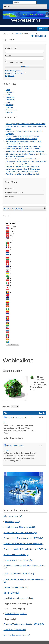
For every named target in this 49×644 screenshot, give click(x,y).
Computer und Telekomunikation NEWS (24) (23, 538)
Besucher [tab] (7, 216)
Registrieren (10, 76)
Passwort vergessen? (13, 71)
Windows (9, 112)
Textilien (7, 450)
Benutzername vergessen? (15, 73)
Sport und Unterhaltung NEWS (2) (19, 574)
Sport (8, 102)
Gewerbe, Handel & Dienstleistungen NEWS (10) (25, 549)
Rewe (6, 423)
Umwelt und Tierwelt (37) (15, 630)
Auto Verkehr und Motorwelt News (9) (20, 533)
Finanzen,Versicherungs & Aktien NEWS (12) (24, 624)
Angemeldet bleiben (17, 62)
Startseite (18, 33)
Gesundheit (10, 97)
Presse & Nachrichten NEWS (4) (18, 560)
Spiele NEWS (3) (11, 593)
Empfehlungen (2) (12, 522)
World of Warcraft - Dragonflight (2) (19, 598)
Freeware (9, 92)
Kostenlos (9, 105)
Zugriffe (42, 413)
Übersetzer (10, 100)
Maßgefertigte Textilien (15, 446)
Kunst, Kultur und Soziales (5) (17, 635)
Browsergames (11, 110)
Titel (5, 413)
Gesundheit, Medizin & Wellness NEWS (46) (23, 544)
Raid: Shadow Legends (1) (16, 614)
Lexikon (9, 95)
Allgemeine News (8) (13, 516)
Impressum (9, 197)
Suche (7, 7)
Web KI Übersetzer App (14, 193)
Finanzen (9, 107)
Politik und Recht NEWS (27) (16, 555)
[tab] (45, 208)
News (8, 90)
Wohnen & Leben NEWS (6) (16, 587)
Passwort (9, 55)
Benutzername (11, 48)
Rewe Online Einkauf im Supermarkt (20, 418)
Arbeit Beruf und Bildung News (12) (19, 527)
